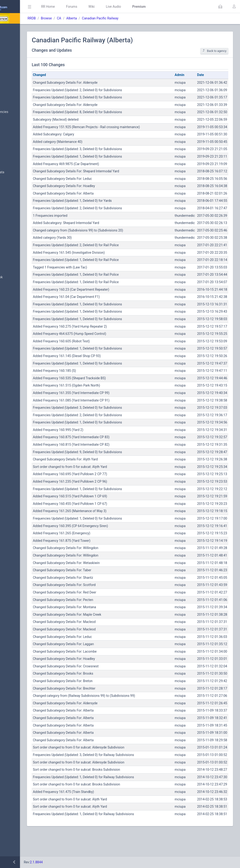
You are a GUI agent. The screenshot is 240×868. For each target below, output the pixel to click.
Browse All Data (18, 101)
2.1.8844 (76, 862)
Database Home (18, 29)
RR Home (88, 7)
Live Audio (153, 7)
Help (10, 300)
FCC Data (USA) (18, 183)
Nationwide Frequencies (24, 112)
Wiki (131, 7)
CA (99, 18)
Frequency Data (18, 161)
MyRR (11, 40)
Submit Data (16, 65)
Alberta (111, 18)
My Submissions (19, 76)
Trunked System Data (22, 172)
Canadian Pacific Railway (140, 18)
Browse (86, 18)
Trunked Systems (19, 230)
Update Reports (18, 242)
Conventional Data (20, 219)
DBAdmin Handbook (21, 277)
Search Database (19, 136)
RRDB (72, 18)
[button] (220, 7)
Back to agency (214, 51)
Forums (112, 7)
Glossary (13, 266)
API (9, 289)
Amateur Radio (17, 195)
